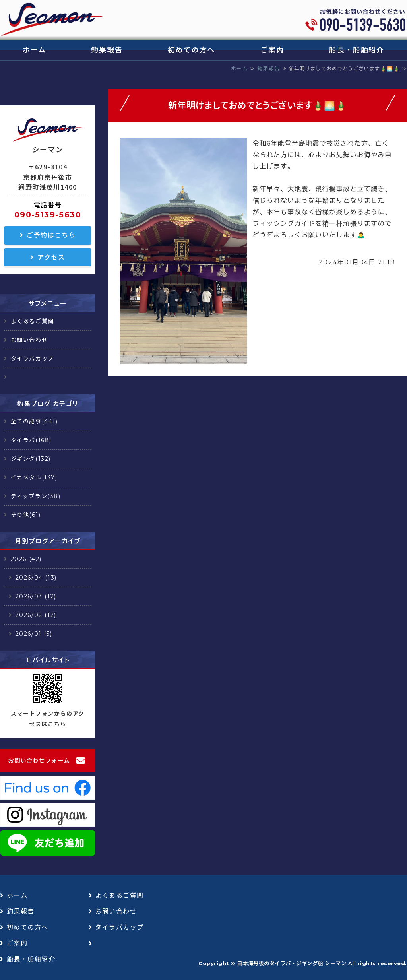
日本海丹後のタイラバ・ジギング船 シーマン (292, 963)
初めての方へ (191, 50)
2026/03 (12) (36, 596)
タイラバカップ (32, 359)
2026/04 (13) (36, 578)
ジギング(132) (31, 459)
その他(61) (26, 515)
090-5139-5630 (48, 215)
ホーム (34, 50)
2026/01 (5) (34, 634)
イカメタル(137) (34, 477)
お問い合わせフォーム (39, 761)
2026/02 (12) (36, 615)
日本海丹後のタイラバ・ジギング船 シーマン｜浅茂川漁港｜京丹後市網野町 (52, 20)
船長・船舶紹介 (357, 50)
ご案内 (272, 50)
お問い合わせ (29, 340)
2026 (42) (26, 559)
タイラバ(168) (31, 440)
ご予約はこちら (51, 235)
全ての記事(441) (34, 421)
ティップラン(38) (36, 496)
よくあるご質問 (32, 321)
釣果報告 (107, 50)
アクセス (51, 257)
